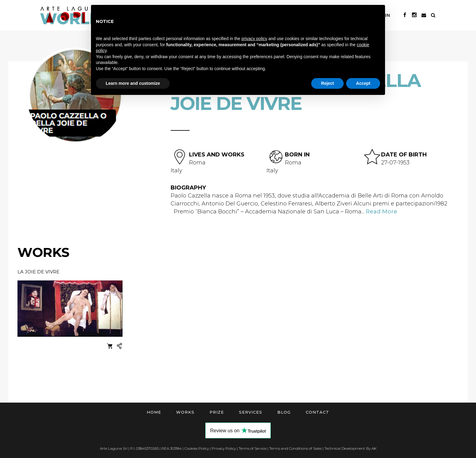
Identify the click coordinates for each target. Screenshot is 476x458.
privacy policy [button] (254, 39)
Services (251, 412)
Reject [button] (327, 83)
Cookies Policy (197, 448)
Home (154, 412)
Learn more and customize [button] (133, 83)
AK (374, 448)
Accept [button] (363, 83)
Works (185, 412)
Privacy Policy (224, 448)
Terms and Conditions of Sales (295, 448)
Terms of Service (253, 448)
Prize (217, 412)
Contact (317, 412)
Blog (284, 412)
